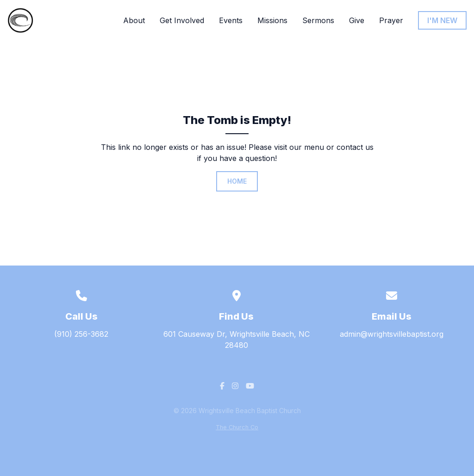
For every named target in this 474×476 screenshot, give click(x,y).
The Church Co (237, 427)
